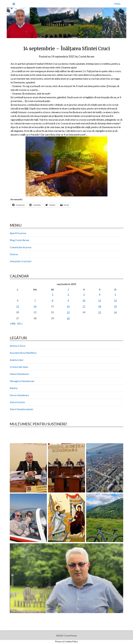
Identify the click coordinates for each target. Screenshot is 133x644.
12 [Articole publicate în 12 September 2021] (115, 300)
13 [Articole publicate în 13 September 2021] (18, 306)
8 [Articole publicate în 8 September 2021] (53, 300)
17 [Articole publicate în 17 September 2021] (84, 306)
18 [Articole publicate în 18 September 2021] (100, 306)
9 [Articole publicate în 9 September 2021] (68, 300)
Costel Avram (86, 56)
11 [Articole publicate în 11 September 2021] (100, 300)
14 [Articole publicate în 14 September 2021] (35, 306)
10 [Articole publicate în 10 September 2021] (84, 300)
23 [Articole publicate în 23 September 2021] (68, 312)
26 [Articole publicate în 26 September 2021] (115, 312)
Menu (117, 4)
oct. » (20, 323)
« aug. (13, 323)
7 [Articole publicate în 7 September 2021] (35, 300)
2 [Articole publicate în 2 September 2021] (68, 294)
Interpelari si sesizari (21, 261)
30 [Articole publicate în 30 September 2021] (68, 318)
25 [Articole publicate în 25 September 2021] (100, 312)
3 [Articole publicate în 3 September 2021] (84, 294)
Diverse (14, 254)
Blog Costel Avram (19, 240)
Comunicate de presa (21, 247)
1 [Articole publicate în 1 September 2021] (53, 294)
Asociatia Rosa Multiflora (23, 353)
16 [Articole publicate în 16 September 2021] (68, 306)
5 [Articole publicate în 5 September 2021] (115, 294)
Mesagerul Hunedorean (22, 381)
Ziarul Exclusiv (17, 402)
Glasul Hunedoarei (19, 374)
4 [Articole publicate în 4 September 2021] (100, 294)
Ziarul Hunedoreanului (21, 409)
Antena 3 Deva (18, 346)
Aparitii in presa (18, 233)
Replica (14, 388)
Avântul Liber (17, 360)
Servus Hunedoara (19, 395)
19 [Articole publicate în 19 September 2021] (115, 306)
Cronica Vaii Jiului (19, 367)
